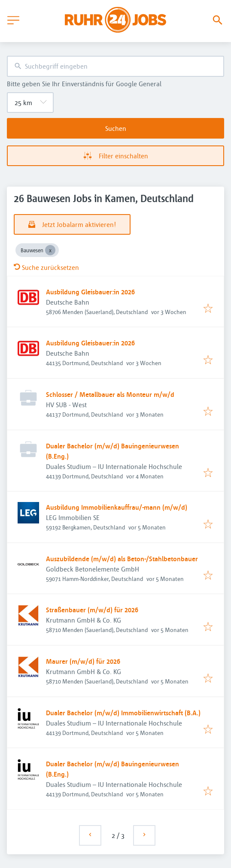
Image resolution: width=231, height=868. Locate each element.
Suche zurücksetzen (46, 267)
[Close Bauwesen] (50, 250)
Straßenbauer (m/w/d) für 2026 (92, 610)
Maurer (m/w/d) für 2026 (83, 661)
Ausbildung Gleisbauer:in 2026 (90, 292)
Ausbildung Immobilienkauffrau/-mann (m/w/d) (117, 507)
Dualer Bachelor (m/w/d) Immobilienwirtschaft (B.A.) (123, 713)
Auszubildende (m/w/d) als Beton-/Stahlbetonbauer (122, 559)
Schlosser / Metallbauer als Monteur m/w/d (110, 394)
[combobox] (115, 66)
